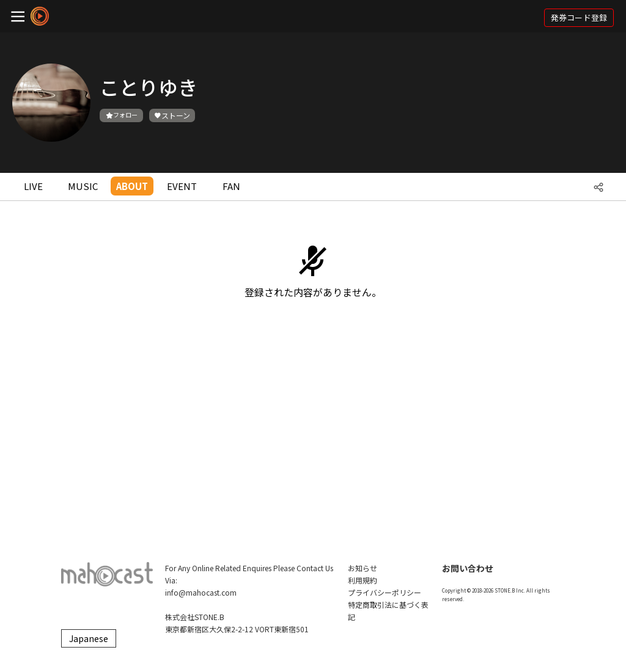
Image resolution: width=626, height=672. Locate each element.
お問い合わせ (468, 568)
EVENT (182, 186)
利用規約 (363, 580)
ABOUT (132, 186)
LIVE (33, 186)
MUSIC (83, 186)
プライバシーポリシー (385, 592)
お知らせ (363, 568)
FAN (231, 186)
